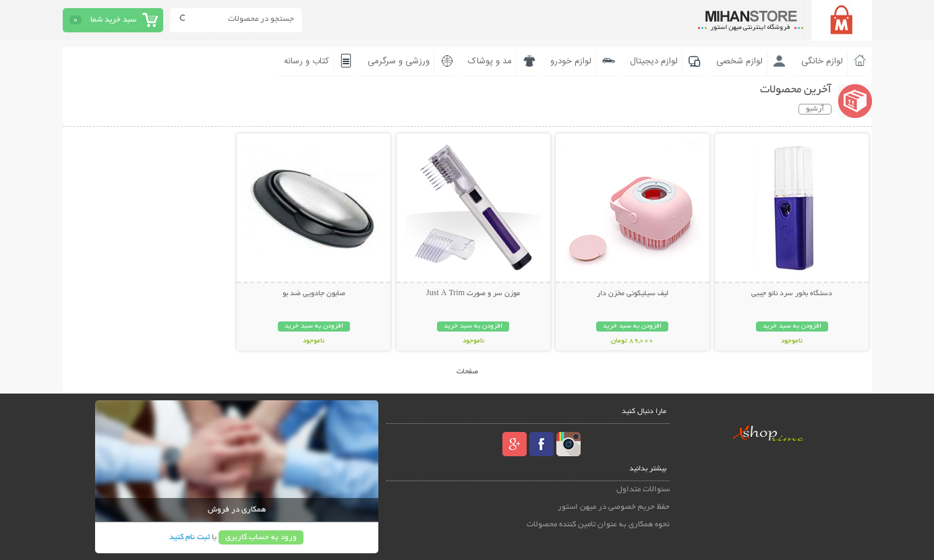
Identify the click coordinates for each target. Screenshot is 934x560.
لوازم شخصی (739, 61)
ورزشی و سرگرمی (399, 61)
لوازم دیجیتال (654, 61)
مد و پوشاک (490, 61)
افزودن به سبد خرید (792, 326)
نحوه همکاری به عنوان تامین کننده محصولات (598, 525)
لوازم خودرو (571, 61)
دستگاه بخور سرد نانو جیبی (792, 294)
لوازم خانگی (822, 61)
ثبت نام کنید (189, 537)
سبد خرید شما (113, 20)
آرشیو (815, 109)
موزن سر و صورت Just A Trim (473, 294)
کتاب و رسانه (307, 61)
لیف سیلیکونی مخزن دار (633, 294)
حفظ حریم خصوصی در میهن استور (614, 507)
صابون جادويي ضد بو (314, 294)
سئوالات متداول (643, 490)
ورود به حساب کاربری (261, 537)
